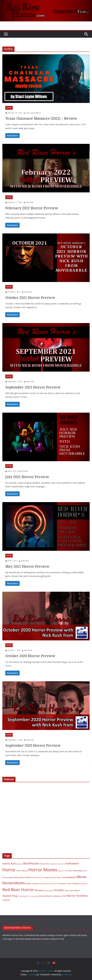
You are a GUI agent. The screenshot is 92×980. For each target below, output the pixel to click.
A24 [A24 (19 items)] (13, 863)
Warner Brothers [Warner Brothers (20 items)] (77, 896)
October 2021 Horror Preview (30, 298)
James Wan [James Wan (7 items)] (13, 877)
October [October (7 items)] (35, 884)
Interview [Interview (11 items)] (78, 870)
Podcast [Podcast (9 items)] (76, 883)
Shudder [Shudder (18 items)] (59, 890)
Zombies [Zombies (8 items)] (6, 900)
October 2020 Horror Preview (30, 656)
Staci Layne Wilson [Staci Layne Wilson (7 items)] (72, 890)
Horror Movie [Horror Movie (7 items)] (22, 871)
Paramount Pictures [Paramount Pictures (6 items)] (48, 884)
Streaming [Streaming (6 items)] (22, 896)
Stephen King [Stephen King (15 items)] (10, 896)
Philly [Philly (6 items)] (69, 884)
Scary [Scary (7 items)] (45, 890)
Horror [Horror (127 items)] (9, 870)
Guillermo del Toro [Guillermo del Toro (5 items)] (57, 864)
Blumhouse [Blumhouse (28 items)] (31, 863)
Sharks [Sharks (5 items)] (51, 891)
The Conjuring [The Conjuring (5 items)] (32, 896)
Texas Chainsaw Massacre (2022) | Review (41, 118)
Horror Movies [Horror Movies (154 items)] (43, 870)
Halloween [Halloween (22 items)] (72, 863)
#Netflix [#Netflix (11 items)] (6, 864)
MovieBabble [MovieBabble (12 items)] (69, 877)
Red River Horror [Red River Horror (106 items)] (18, 890)
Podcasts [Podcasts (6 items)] (84, 884)
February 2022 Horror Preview (32, 208)
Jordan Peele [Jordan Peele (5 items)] (37, 877)
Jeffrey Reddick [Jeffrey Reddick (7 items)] (25, 877)
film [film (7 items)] (48, 864)
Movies (9, 108)
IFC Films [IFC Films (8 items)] (69, 871)
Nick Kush (30, 202)
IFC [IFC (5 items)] (63, 871)
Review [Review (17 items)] (39, 890)
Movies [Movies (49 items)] (20, 883)
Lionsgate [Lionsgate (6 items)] (46, 877)
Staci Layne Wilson (33, 113)
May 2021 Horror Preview (27, 566)
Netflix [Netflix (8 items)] (28, 884)
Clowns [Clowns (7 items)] (43, 864)
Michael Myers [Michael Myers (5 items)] (57, 877)
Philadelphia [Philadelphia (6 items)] (61, 884)
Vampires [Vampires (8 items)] (57, 896)
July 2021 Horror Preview (27, 477)
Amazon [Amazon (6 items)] (19, 864)
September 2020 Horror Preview (33, 746)
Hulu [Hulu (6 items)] (60, 871)
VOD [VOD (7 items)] (64, 896)
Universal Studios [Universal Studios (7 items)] (45, 896)
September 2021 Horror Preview (33, 387)
